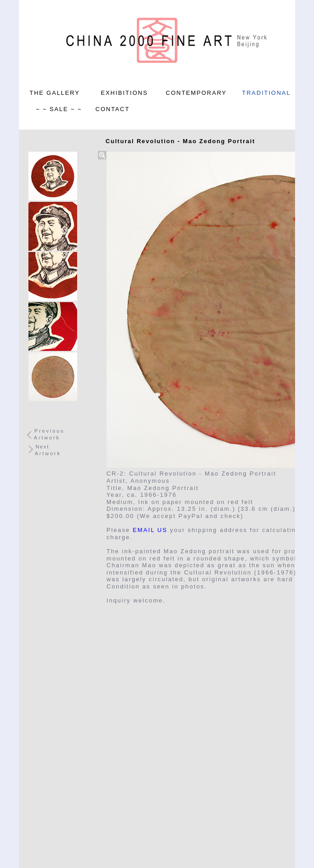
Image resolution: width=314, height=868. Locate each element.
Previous (49, 431)
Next (43, 447)
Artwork (47, 438)
